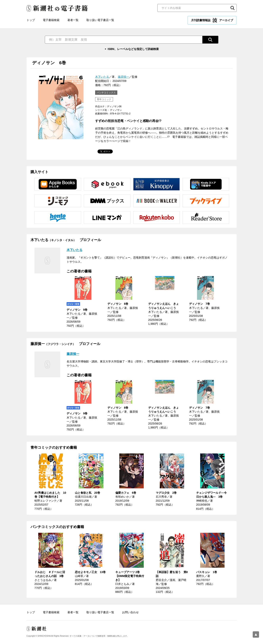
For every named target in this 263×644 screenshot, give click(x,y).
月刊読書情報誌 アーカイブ (212, 20)
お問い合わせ (130, 612)
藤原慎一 (123, 77)
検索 (232, 8)
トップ (31, 20)
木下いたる (102, 77)
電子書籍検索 (51, 20)
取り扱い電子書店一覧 (100, 20)
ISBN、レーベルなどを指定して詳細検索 (133, 49)
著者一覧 (73, 20)
